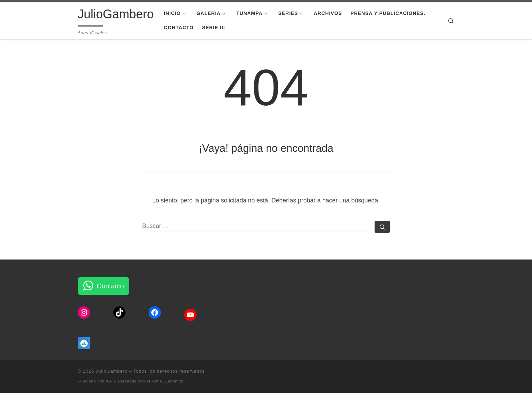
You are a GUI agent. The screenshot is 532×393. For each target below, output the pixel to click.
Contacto (110, 286)
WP (109, 381)
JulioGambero (112, 371)
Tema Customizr (168, 381)
